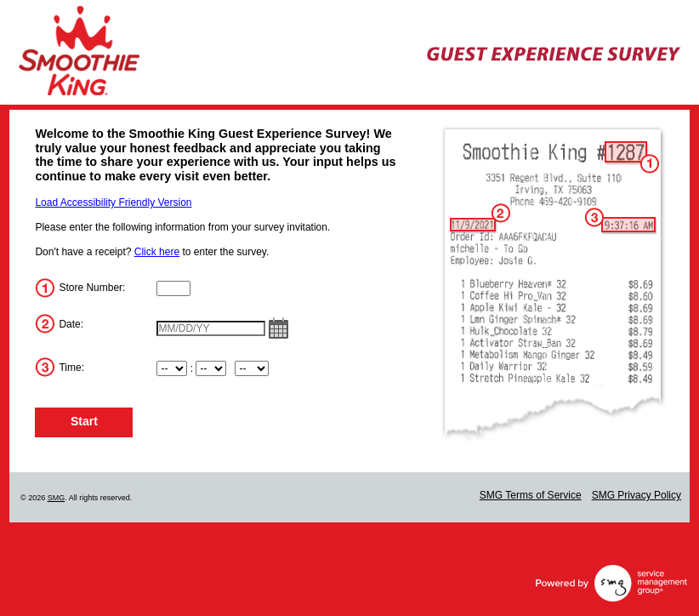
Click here (157, 252)
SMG (57, 498)
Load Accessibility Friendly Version (113, 202)
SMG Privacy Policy (636, 495)
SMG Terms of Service (531, 495)
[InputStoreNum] (173, 288)
